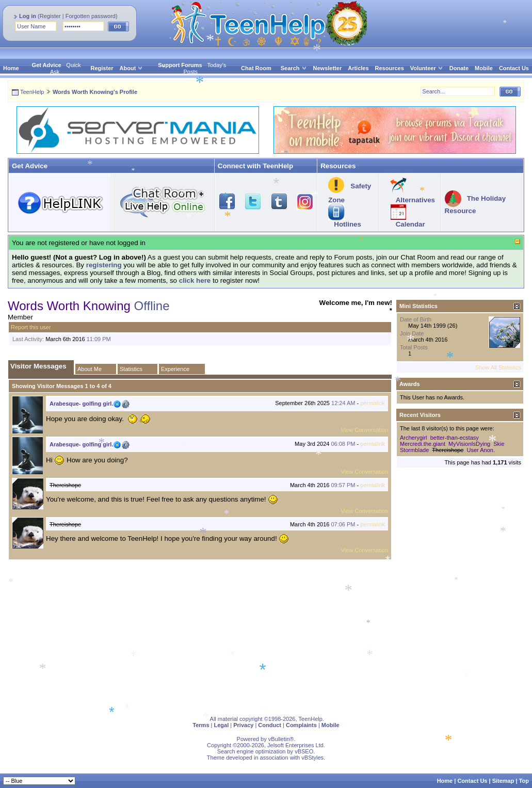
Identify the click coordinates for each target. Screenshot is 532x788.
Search (294, 68)
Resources (390, 68)
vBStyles (312, 758)
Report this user (31, 327)
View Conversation (364, 430)
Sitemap (503, 781)
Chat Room (256, 68)
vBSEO (304, 751)
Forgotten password (91, 16)
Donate (459, 68)
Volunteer (423, 68)
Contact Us (514, 68)
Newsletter (328, 68)
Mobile (484, 68)
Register (50, 16)
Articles (358, 68)
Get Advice (47, 65)
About (128, 68)
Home (11, 68)
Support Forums (180, 65)
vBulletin (279, 739)
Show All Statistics (498, 367)
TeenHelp (32, 92)
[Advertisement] (266, 636)
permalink (373, 403)
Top (524, 781)
